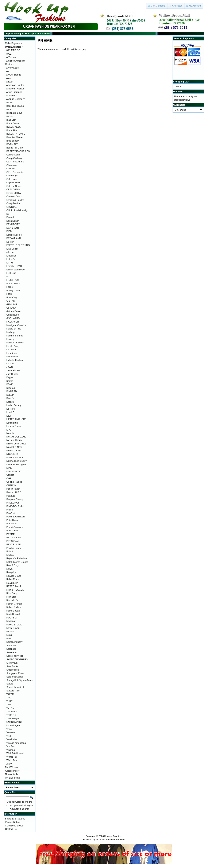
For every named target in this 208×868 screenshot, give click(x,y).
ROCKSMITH (13, 618)
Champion (12, 165)
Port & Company (15, 527)
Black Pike (12, 130)
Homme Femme (15, 336)
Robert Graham (14, 604)
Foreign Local (13, 290)
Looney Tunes (14, 426)
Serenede (11, 652)
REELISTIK (12, 583)
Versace (11, 732)
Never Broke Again (16, 464)
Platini (9, 510)
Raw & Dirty (12, 565)
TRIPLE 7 (11, 715)
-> (14, 47)
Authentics (12, 96)
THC (9, 698)
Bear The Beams (15, 106)
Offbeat (10, 475)
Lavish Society (14, 405)
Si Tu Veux (12, 663)
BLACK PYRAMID (16, 134)
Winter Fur (12, 757)
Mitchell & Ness (14, 447)
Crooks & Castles (15, 200)
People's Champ (15, 499)
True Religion (13, 718)
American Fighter (15, 85)
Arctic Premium (14, 92)
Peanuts (11, 496)
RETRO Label (14, 586)
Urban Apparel (31, 34)
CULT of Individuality (17, 210)
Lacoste (10, 402)
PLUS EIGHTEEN (16, 517)
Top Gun (11, 708)
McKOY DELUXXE (16, 437)
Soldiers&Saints (15, 677)
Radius (10, 555)
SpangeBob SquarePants (19, 680)
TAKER (10, 694)
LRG (9, 430)
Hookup (10, 339)
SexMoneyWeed (15, 656)
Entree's (11, 259)
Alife (9, 78)
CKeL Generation (15, 172)
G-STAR (11, 301)
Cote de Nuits (13, 186)
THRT (9, 701)
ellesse (10, 252)
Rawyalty (11, 572)
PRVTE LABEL (14, 544)
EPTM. (10, 263)
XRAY (9, 764)
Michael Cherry (14, 440)
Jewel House (13, 370)
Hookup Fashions (113, 836)
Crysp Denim (13, 203)
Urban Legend (14, 725)
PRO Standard (14, 537)
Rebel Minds (13, 579)
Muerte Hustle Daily (16, 461)
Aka (8, 71)
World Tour (12, 760)
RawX (9, 569)
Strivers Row (13, 691)
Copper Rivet (13, 182)
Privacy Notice (12, 822)
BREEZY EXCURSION (18, 151)
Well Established (15, 753)
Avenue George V (16, 99)
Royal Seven (13, 628)
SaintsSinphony (14, 642)
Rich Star (11, 597)
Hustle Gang (13, 346)
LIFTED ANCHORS (16, 419)
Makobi (10, 433)
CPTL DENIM (13, 189)
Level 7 (10, 412)
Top (8, 34)
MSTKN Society (15, 458)
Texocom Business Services (110, 840)
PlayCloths (12, 513)
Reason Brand (14, 576)
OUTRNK (11, 485)
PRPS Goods (13, 541)
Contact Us (11, 829)
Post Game (12, 531)
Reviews (178, 92)
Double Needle (14, 235)
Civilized (11, 169)
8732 (9, 54)
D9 (8, 214)
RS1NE (10, 632)
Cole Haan (12, 179)
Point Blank (12, 520)
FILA (9, 277)
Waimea (11, 750)
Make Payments (13, 43)
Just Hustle (12, 374)
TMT (9, 705)
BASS (9, 103)
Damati (10, 217)
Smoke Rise (13, 670)
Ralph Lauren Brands (17, 562)
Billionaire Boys (14, 113)
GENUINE (12, 304)
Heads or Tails (14, 329)
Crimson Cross (14, 196)
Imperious (11, 353)
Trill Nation (12, 711)
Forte (9, 294)
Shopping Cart (181, 82)
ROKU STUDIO (14, 625)
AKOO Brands (14, 75)
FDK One (11, 273)
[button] (157, 6)
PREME (46, 34)
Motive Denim (13, 451)
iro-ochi (10, 363)
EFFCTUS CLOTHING (18, 245)
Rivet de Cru (13, 600)
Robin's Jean (13, 611)
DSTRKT (11, 242)
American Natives (15, 89)
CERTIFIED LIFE (15, 162)
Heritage (11, 332)
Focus (9, 287)
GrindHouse (13, 315)
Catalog (17, 34)
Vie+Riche (12, 739)
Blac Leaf (11, 120)
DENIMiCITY (13, 224)
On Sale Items (12, 778)
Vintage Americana (16, 743)
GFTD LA (11, 308)
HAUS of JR (13, 322)
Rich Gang (12, 593)
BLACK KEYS (14, 127)
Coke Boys (12, 175)
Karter (9, 381)
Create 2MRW (14, 193)
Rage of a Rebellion (17, 558)
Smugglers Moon (15, 673)
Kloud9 (10, 398)
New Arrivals (11, 774)
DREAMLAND (14, 238)
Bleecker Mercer (15, 137)
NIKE (9, 468)
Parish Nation (13, 489)
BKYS (9, 116)
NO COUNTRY (14, 471)
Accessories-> (12, 771)
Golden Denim (14, 311)
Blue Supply (13, 141)
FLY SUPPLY (13, 283)
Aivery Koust (13, 68)
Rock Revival (13, 614)
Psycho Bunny (14, 548)
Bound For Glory (15, 148)
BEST (9, 109)
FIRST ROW (13, 280)
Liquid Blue (12, 423)
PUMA (10, 551)
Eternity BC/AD (14, 266)
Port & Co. (12, 524)
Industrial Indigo (15, 360)
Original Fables (14, 482)
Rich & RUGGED (15, 590)
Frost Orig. (12, 297)
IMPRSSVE (12, 356)
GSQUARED (13, 318)
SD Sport (11, 645)
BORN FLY (12, 144)
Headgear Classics (16, 325)
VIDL (9, 736)
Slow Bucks (12, 666)
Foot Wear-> (11, 767)
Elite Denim (12, 249)
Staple (10, 684)
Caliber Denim (14, 155)
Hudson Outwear (15, 343)
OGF (9, 478)
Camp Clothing (14, 158)
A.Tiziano (11, 57)
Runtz (9, 635)
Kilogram (11, 388)
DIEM (9, 231)
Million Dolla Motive (16, 444)
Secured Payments (184, 38)
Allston (10, 82)
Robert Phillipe (14, 607)
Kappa (10, 377)
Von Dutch (12, 746)
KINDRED (12, 391)
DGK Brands (13, 228)
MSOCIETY (12, 454)
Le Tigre (11, 409)
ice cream (11, 350)
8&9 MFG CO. (14, 50)
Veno (9, 729)
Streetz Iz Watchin (16, 687)
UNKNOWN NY (14, 722)
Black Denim (13, 123)
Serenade (11, 649)
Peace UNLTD (14, 492)
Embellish (11, 256)
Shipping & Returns (15, 819)
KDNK (10, 384)
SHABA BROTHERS (17, 659)
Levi (8, 416)
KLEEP (10, 395)
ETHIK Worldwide (16, 270)
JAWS (9, 367)
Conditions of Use (14, 826)
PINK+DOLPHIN (15, 506)
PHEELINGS (13, 503)
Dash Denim (13, 221)
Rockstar (11, 621)
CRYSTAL (12, 207)
